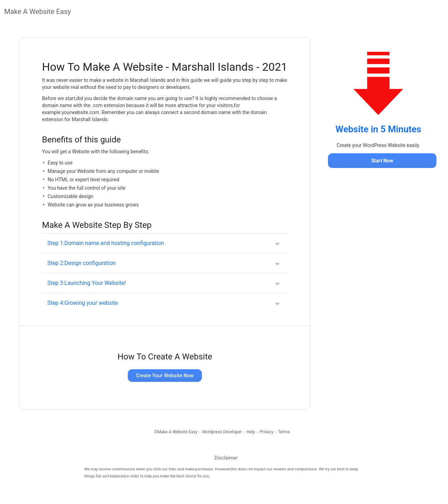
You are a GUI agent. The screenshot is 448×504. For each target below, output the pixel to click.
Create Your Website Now (165, 376)
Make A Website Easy (37, 12)
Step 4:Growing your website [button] (83, 303)
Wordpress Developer (222, 432)
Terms (284, 432)
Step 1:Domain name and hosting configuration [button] (106, 243)
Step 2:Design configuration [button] (82, 263)
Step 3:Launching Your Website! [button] (87, 283)
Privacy (267, 432)
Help (251, 432)
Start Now (382, 161)
